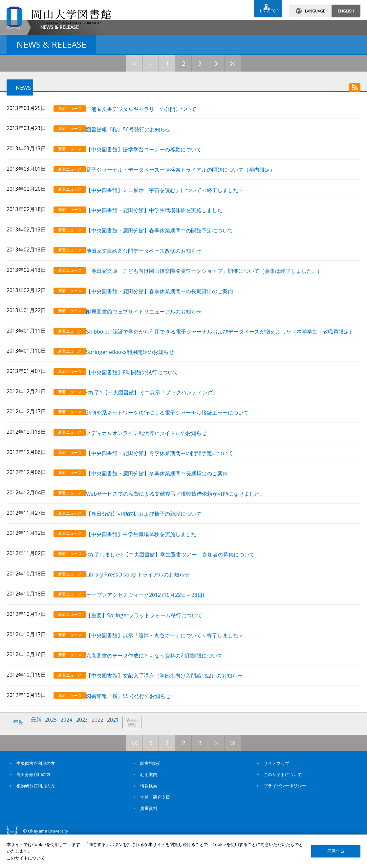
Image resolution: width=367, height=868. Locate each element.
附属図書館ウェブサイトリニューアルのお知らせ (151, 358)
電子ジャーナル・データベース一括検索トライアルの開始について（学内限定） (188, 225)
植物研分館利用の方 (36, 814)
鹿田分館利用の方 (33, 803)
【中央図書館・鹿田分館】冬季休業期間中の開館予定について (167, 498)
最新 (38, 753)
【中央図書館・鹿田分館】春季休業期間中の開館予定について (167, 282)
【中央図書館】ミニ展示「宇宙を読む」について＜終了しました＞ (172, 244)
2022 (103, 753)
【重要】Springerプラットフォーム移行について (152, 650)
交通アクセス (246, 25)
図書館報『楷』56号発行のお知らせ (136, 187)
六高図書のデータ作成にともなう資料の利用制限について (162, 689)
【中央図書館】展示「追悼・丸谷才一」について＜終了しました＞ (172, 669)
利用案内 (149, 803)
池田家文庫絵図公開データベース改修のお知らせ (151, 301)
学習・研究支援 (155, 825)
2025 (54, 753)
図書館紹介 (151, 791)
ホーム (13, 82)
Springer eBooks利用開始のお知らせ (138, 402)
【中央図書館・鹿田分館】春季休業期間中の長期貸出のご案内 (167, 339)
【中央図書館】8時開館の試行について (140, 421)
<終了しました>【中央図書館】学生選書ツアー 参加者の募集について (178, 593)
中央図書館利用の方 (36, 791)
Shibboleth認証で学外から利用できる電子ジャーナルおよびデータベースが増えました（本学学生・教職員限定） (222, 380)
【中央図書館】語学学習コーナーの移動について (151, 206)
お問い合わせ (188, 25)
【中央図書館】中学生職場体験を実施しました (149, 574)
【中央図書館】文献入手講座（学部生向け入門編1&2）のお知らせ (172, 708)
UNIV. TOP (266, 6)
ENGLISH (346, 6)
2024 (70, 753)
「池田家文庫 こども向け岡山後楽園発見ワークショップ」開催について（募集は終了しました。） (212, 320)
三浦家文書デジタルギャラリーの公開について (149, 168)
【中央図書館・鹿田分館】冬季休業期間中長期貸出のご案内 (164, 517)
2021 (119, 753)
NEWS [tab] (18, 143)
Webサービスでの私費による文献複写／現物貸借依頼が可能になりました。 (183, 536)
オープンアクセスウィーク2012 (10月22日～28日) (153, 631)
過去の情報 (139, 753)
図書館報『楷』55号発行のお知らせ (136, 727)
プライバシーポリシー (285, 814)
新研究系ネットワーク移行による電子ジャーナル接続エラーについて (175, 459)
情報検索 (149, 814)
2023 (86, 753)
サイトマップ (276, 791)
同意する (336, 851)
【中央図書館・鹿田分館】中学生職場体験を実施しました (162, 263)
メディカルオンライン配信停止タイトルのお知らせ (154, 478)
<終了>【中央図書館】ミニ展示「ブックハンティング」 (160, 440)
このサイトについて (283, 803)
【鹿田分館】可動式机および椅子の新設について (151, 555)
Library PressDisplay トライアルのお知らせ (145, 612)
